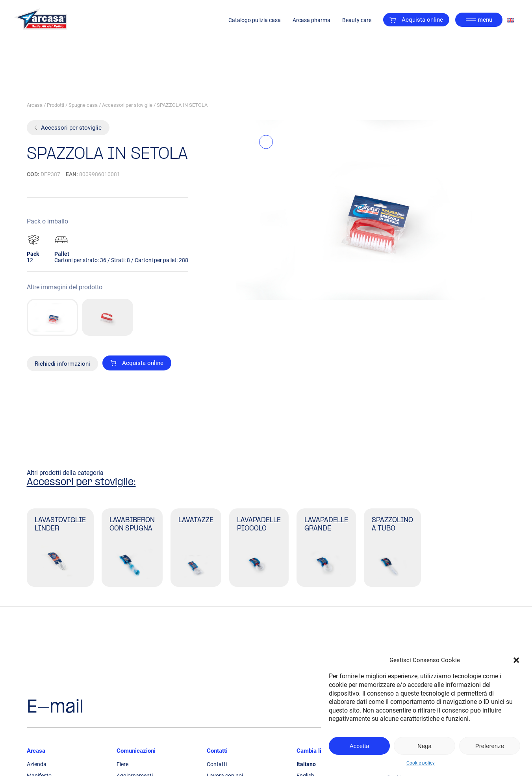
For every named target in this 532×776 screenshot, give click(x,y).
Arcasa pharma (311, 20)
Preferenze (490, 746)
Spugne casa (83, 105)
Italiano (306, 764)
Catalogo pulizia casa (255, 20)
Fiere (122, 764)
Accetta (360, 746)
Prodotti (56, 105)
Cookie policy (421, 763)
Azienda (37, 764)
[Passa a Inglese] (510, 20)
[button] (516, 660)
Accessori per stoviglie (127, 105)
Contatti (217, 751)
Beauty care (357, 20)
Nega (424, 746)
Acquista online (416, 20)
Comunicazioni (136, 751)
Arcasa (35, 105)
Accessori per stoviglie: (81, 483)
